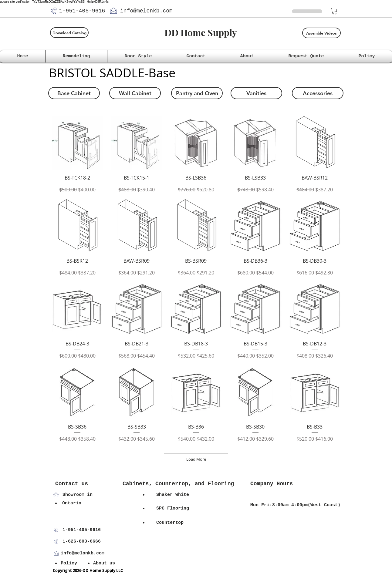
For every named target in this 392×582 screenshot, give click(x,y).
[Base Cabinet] (74, 93)
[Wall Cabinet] (135, 93)
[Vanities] (256, 93)
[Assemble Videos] (321, 33)
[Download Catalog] (69, 33)
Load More (196, 459)
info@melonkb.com (146, 11)
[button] (334, 11)
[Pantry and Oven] (197, 93)
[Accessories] (318, 93)
